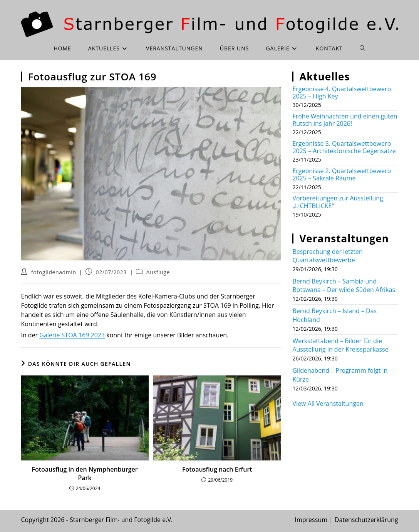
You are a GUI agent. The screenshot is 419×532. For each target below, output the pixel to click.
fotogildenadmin (54, 272)
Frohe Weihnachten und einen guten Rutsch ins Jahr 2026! (345, 120)
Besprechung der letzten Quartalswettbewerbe (327, 256)
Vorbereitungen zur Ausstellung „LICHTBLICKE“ (338, 202)
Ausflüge (158, 272)
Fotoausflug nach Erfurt (217, 469)
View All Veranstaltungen (328, 404)
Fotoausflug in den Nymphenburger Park (85, 474)
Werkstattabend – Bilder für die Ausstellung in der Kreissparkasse (340, 345)
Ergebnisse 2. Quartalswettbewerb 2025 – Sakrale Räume (342, 174)
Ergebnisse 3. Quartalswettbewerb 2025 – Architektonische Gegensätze (344, 147)
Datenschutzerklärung (366, 520)
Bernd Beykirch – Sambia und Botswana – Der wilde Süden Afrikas (344, 285)
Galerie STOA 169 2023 (72, 335)
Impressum (311, 520)
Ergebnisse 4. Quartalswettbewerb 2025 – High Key (342, 93)
